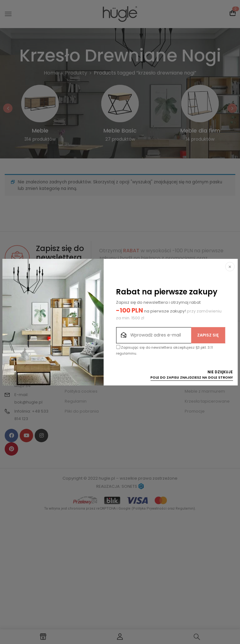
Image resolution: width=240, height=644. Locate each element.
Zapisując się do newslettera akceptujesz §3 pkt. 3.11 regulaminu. (164, 351)
